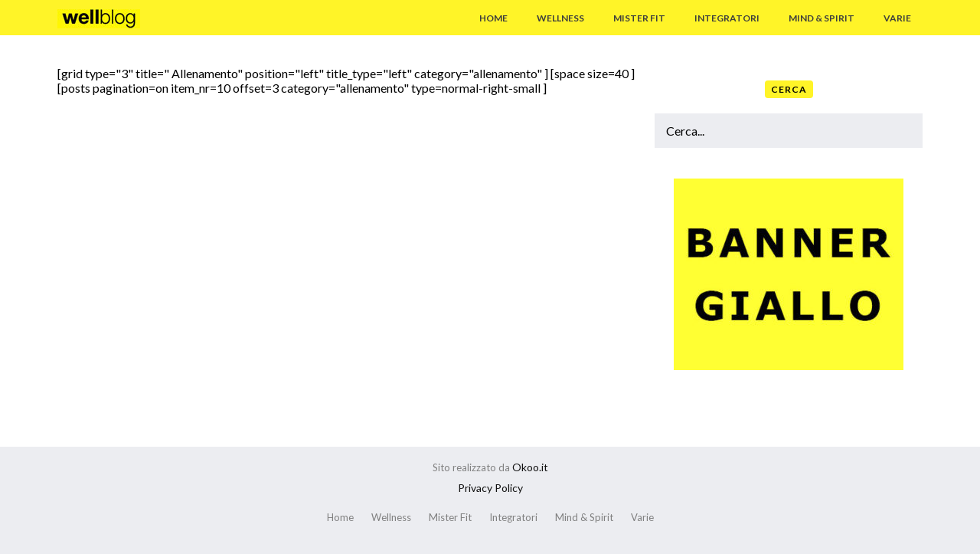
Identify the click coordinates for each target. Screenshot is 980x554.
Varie (897, 18)
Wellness (560, 18)
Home (493, 18)
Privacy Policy (490, 488)
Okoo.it (530, 467)
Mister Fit (639, 18)
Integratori (727, 18)
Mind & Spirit (822, 18)
